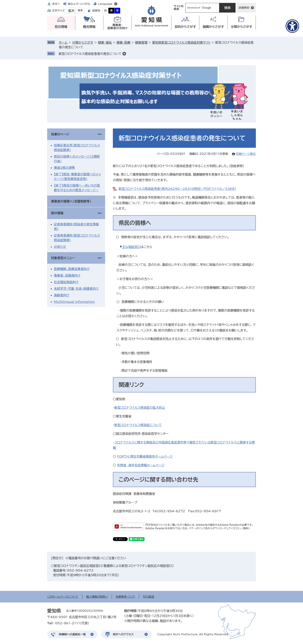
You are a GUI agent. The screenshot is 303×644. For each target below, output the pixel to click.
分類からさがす (83, 42)
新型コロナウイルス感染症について (138, 425)
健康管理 (141, 42)
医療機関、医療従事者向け (72, 269)
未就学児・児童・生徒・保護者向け (76, 289)
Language (105, 4)
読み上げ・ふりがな (79, 4)
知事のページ (60, 134)
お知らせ (60, 247)
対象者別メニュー (63, 258)
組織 (213, 27)
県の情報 (57, 213)
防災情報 (61, 27)
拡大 (71, 11)
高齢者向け (62, 295)
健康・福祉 (105, 42)
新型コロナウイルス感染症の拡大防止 (140, 408)
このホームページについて (63, 597)
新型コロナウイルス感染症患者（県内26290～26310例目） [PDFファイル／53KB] (177, 189)
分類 (242, 27)
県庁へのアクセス (123, 634)
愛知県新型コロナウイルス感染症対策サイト (181, 42)
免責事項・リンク (125, 597)
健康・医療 (123, 42)
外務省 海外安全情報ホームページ (141, 465)
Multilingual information (74, 302)
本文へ (56, 4)
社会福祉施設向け (66, 282)
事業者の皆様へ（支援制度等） (71, 201)
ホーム (63, 42)
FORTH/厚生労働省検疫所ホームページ (145, 456)
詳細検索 (244, 8)
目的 (185, 27)
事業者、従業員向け (67, 275)
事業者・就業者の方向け (118, 27)
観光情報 (89, 27)
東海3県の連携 (64, 168)
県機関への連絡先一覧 (72, 634)
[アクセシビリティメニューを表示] (292, 26)
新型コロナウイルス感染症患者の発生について (90, 54)
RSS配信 (149, 597)
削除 (124, 54)
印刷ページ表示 (246, 154)
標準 (80, 11)
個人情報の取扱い (97, 597)
